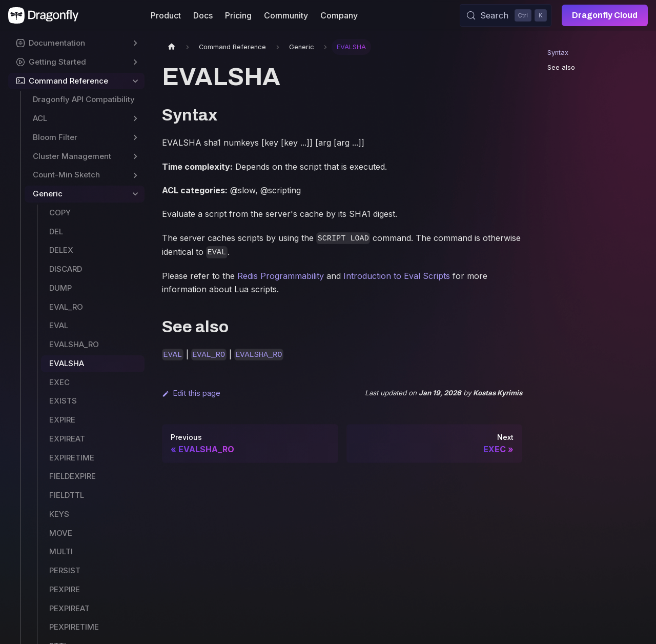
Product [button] (166, 15)
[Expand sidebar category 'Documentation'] (135, 43)
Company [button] (339, 15)
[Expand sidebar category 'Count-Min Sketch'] (135, 175)
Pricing (238, 15)
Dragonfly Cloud (605, 15)
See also (561, 67)
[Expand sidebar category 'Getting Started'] (135, 62)
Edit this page (191, 393)
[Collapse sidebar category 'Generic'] (135, 194)
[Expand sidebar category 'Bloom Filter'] (135, 138)
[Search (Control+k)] (506, 15)
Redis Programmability (281, 276)
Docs (203, 15)
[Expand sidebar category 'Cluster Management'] (135, 157)
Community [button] (286, 15)
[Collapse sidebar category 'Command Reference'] (135, 81)
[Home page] (172, 47)
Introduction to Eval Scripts (397, 276)
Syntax (558, 53)
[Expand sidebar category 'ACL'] (135, 119)
